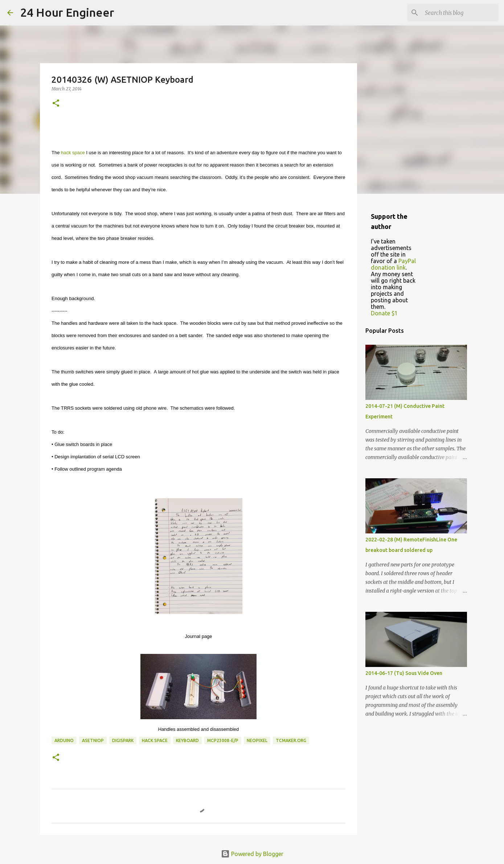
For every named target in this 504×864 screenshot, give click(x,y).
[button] (56, 104)
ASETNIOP (93, 740)
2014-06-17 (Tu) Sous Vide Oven (404, 673)
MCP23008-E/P (223, 740)
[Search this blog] (460, 13)
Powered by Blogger (252, 854)
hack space (73, 153)
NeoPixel (257, 740)
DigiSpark (123, 740)
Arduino (64, 740)
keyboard (187, 740)
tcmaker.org (291, 740)
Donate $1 (384, 313)
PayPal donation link (393, 264)
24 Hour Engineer (67, 12)
